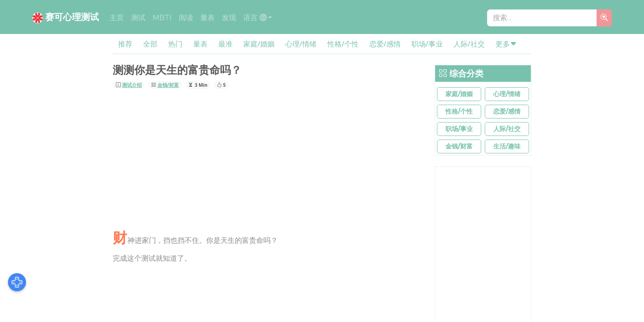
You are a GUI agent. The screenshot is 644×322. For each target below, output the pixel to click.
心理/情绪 (301, 44)
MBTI (162, 18)
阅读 (186, 18)
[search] (604, 18)
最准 (225, 44)
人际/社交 (469, 44)
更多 (506, 44)
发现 (229, 18)
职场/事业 (427, 44)
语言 (255, 18)
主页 (117, 18)
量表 (208, 18)
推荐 (125, 44)
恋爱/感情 (385, 44)
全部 (150, 44)
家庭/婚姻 (259, 44)
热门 (175, 44)
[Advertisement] (268, 161)
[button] (459, 94)
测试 (138, 18)
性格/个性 (343, 44)
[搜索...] (542, 18)
